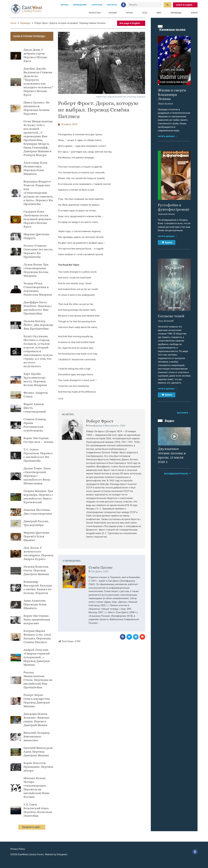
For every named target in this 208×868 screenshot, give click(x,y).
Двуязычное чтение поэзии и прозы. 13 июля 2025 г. (172, 455)
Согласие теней (171, 316)
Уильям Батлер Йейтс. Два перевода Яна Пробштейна (38, 325)
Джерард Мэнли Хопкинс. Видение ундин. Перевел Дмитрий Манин (36, 719)
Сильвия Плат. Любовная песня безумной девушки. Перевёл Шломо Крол (38, 219)
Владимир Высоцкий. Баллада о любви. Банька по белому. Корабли (38, 587)
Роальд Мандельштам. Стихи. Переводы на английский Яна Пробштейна (38, 680)
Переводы (177, 13)
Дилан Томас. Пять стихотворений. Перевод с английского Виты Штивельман (37, 476)
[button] (123, 637)
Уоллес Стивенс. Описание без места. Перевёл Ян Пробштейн (38, 251)
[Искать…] (145, 5)
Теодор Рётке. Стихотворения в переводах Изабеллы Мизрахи (38, 289)
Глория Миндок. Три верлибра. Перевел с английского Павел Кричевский (38, 497)
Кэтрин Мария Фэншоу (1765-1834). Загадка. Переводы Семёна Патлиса (37, 636)
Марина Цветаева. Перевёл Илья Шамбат (37, 536)
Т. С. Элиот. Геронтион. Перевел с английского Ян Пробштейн (38, 455)
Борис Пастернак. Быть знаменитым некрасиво (37, 619)
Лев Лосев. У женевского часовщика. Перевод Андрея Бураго (38, 553)
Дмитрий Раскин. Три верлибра (36, 523)
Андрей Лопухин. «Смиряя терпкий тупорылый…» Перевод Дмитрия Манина (37, 657)
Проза (130, 13)
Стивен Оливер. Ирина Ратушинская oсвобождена (35, 425)
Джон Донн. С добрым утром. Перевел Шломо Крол (35, 55)
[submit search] (168, 5)
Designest (62, 854)
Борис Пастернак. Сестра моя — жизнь (38, 440)
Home (13, 23)
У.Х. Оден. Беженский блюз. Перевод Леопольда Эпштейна (38, 810)
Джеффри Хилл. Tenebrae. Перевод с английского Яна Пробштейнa (38, 308)
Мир (160, 13)
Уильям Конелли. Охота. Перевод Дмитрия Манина (36, 570)
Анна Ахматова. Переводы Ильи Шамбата (35, 604)
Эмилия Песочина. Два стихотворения (38, 512)
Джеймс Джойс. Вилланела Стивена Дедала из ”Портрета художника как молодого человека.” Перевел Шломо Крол (38, 82)
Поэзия (113, 13)
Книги (194, 13)
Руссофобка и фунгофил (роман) (173, 207)
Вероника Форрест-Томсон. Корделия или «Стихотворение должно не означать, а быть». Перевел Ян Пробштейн (38, 193)
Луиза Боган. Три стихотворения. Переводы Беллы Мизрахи (36, 270)
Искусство (95, 13)
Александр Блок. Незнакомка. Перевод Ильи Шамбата (36, 168)
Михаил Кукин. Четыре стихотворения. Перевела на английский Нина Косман (36, 787)
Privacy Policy (18, 849)
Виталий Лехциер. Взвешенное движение (37, 736)
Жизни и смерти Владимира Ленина (172, 94)
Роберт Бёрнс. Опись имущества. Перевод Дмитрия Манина (37, 701)
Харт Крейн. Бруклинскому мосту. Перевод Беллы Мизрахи (35, 379)
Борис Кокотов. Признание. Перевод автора (38, 767)
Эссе (145, 13)
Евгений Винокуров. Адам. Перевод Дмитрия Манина (38, 752)
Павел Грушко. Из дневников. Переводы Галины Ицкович (36, 108)
